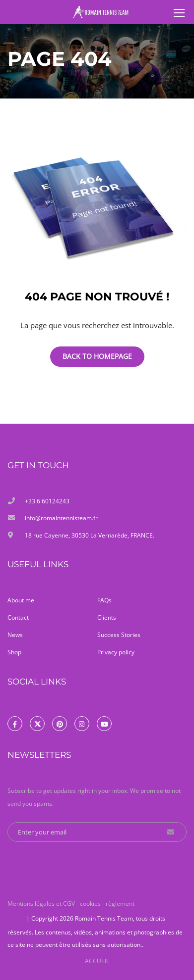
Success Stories (119, 635)
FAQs (104, 600)
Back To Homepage (97, 356)
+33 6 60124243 (47, 501)
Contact (18, 617)
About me (21, 600)
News (15, 635)
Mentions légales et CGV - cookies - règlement (72, 903)
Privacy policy (116, 652)
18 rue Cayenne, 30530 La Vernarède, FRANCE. (90, 535)
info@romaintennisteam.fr (61, 518)
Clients (107, 617)
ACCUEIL (97, 960)
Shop (14, 652)
